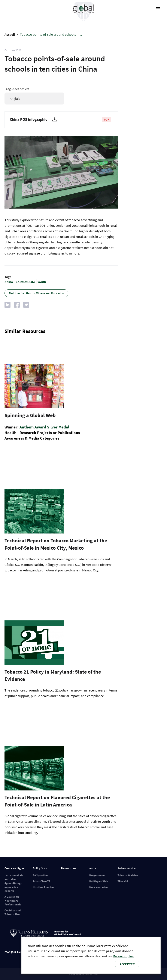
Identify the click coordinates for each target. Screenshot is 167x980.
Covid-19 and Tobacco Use (13, 912)
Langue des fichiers (17, 89)
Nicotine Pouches (43, 887)
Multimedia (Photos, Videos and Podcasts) (36, 293)
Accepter (127, 964)
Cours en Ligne (14, 868)
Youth (42, 282)
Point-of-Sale (25, 282)
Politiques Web (99, 881)
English (21, 952)
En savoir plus (123, 956)
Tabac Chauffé (41, 881)
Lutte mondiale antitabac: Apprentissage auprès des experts (14, 883)
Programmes (97, 875)
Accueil (10, 34)
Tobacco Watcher (128, 875)
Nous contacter (99, 887)
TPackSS (123, 881)
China (9, 282)
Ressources (69, 868)
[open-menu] (158, 9)
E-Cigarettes (40, 875)
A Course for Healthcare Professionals (13, 901)
